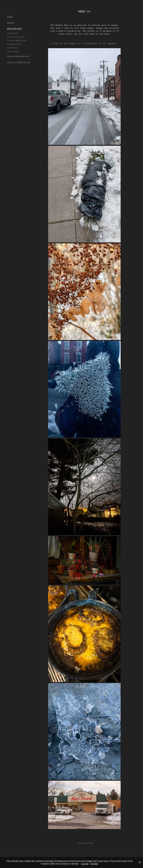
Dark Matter (12, 33)
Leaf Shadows (13, 52)
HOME (10, 17)
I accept (85, 864)
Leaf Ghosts (12, 48)
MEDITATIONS (14, 29)
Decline (94, 864)
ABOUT (10, 23)
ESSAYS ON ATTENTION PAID (19, 62)
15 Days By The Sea (16, 37)
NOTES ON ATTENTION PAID (18, 56)
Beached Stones (14, 44)
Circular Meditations (17, 41)
